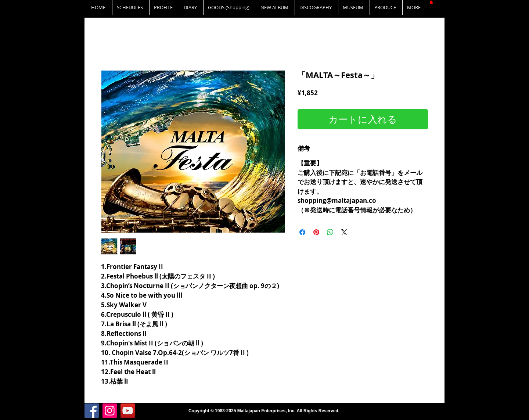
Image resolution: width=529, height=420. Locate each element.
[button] (431, 2)
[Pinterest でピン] (316, 232)
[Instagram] (110, 411)
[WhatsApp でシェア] (330, 232)
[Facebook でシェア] (302, 232)
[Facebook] (92, 411)
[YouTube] (128, 411)
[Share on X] (344, 232)
